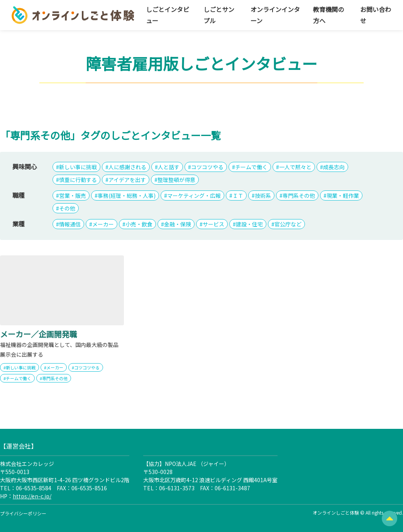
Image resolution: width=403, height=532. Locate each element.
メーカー (103, 224)
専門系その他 (299, 195)
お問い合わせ (376, 15)
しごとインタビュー (168, 15)
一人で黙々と (295, 167)
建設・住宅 (249, 224)
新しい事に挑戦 (78, 167)
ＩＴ (238, 195)
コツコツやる (207, 167)
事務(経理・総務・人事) (127, 195)
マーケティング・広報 (194, 195)
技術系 (263, 195)
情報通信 (70, 224)
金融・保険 (178, 224)
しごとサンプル (219, 15)
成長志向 (334, 167)
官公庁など (288, 224)
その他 (67, 208)
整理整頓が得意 (176, 180)
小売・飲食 (139, 224)
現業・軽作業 (343, 195)
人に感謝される (127, 167)
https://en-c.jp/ (32, 496)
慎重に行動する (78, 180)
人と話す (169, 167)
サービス (213, 224)
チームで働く (251, 167)
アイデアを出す (127, 180)
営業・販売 (73, 195)
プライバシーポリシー (23, 513)
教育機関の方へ (328, 15)
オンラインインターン (275, 15)
